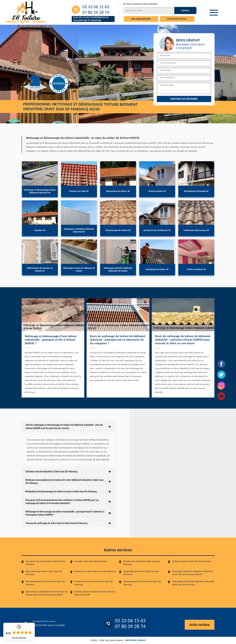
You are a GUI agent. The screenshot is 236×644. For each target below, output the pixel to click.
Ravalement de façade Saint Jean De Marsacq (142, 563)
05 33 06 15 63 (96, 7)
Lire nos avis (19, 638)
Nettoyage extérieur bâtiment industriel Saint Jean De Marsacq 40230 (192, 573)
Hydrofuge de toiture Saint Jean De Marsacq (141, 573)
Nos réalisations (141, 19)
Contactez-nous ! (177, 19)
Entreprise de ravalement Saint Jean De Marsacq (46, 563)
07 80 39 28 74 (96, 12)
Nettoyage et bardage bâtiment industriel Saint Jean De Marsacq (193, 583)
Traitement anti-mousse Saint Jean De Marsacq (94, 583)
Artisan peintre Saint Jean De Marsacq (191, 561)
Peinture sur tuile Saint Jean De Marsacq (95, 571)
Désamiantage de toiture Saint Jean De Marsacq (45, 583)
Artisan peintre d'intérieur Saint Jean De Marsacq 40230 (95, 593)
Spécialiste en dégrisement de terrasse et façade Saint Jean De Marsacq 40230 (47, 593)
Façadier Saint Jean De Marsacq (90, 561)
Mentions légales (135, 640)
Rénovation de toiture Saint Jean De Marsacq (44, 573)
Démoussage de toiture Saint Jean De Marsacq (142, 583)
